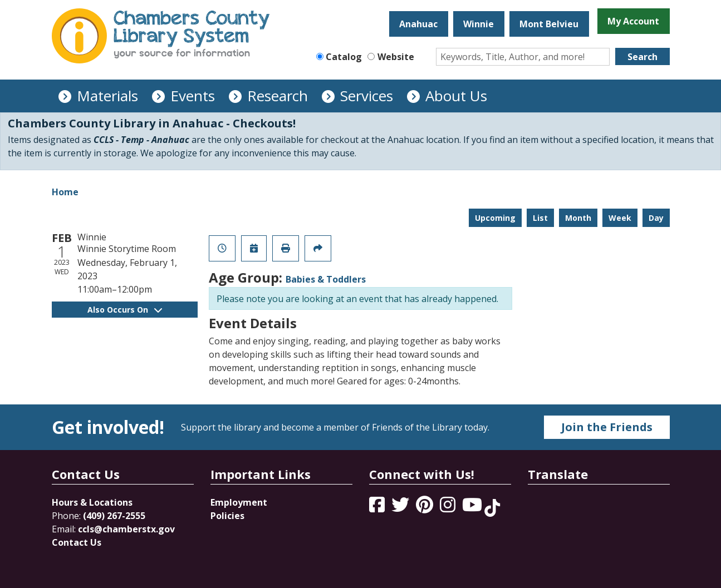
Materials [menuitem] (107, 96)
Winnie (479, 24)
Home (65, 192)
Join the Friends (607, 427)
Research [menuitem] (278, 96)
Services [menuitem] (367, 96)
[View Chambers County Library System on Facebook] (378, 508)
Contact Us (77, 542)
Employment (239, 502)
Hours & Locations (92, 502)
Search (642, 57)
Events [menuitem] (193, 96)
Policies (227, 516)
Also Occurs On (125, 310)
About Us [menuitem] (456, 96)
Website (396, 57)
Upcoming (495, 218)
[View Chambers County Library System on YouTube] (473, 508)
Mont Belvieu (549, 24)
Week (620, 218)
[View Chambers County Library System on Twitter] (401, 508)
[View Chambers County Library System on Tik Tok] (492, 508)
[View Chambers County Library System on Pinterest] (426, 508)
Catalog (344, 57)
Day (656, 218)
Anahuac (418, 24)
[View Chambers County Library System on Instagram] (449, 508)
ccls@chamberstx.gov (126, 529)
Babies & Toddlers (326, 279)
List (540, 218)
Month (578, 218)
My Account (633, 21)
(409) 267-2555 (114, 516)
